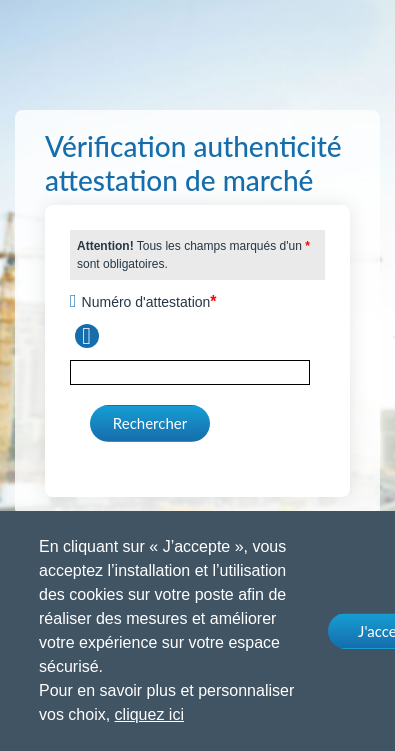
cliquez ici (149, 714)
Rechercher (150, 423)
